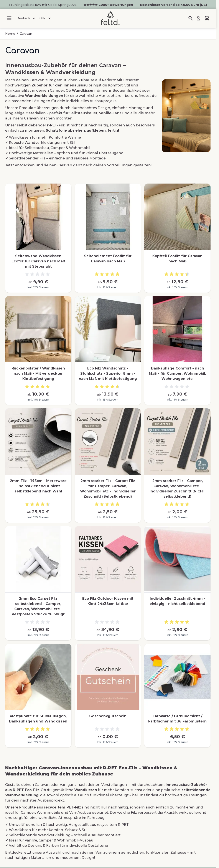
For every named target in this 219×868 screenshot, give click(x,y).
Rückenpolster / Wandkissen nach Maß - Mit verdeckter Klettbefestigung (38, 374)
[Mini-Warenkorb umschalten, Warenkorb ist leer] (207, 18)
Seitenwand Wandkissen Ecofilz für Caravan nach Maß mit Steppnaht (38, 261)
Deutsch (26, 18)
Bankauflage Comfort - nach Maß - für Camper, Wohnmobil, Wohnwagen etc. (177, 374)
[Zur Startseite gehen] (110, 18)
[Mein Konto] (198, 18)
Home (10, 34)
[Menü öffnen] (9, 18)
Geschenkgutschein (108, 716)
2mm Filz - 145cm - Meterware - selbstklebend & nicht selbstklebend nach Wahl (38, 486)
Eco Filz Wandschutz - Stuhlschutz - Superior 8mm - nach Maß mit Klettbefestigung (108, 374)
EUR (45, 18)
